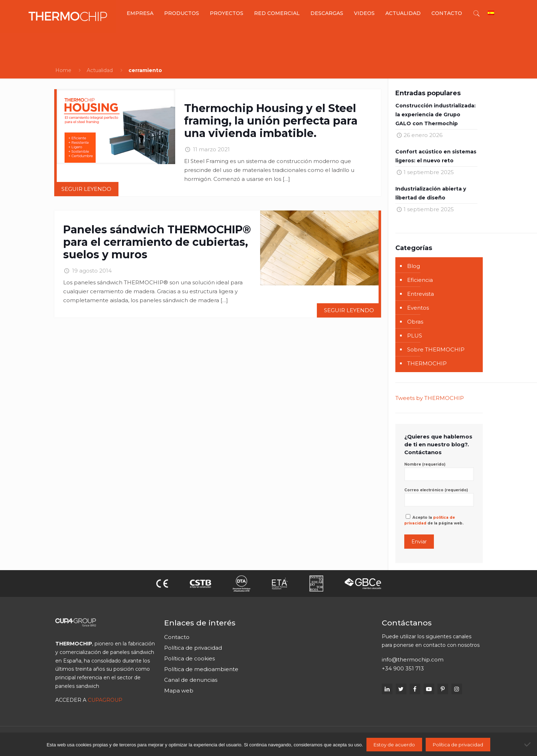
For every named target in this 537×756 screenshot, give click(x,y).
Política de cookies (189, 658)
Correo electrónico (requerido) (439, 497)
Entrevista (421, 294)
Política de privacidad (193, 648)
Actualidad (100, 70)
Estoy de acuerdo (394, 745)
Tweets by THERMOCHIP (430, 398)
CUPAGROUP (105, 700)
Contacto (177, 637)
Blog (414, 266)
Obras (415, 322)
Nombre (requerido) (439, 471)
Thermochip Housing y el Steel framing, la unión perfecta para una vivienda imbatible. (271, 121)
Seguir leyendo (86, 189)
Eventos (418, 308)
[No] (528, 744)
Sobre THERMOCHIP (436, 349)
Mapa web (179, 691)
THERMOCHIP (427, 363)
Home (63, 70)
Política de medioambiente (201, 669)
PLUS (415, 336)
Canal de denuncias (191, 680)
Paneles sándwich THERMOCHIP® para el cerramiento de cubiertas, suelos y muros (157, 242)
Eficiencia (420, 280)
